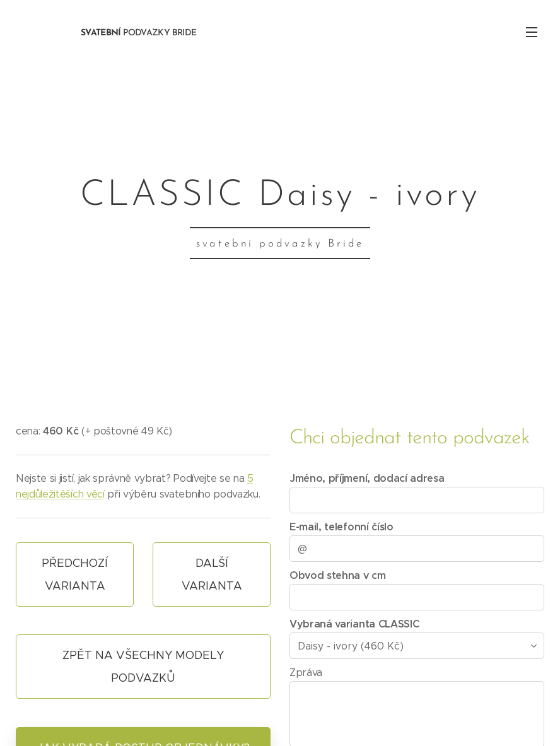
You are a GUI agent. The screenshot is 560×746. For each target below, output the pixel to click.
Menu (532, 32)
